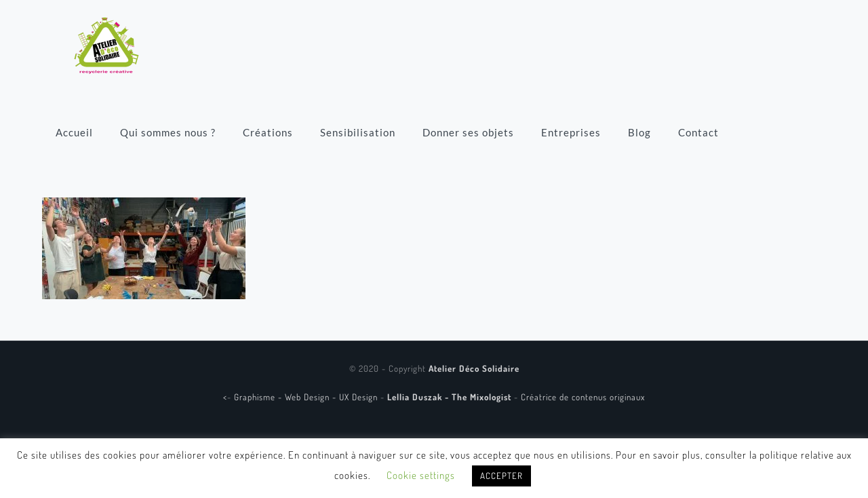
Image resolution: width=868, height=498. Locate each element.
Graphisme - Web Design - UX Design (307, 397)
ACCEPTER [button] (501, 476)
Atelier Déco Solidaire (474, 368)
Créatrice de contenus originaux (583, 397)
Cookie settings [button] (421, 475)
